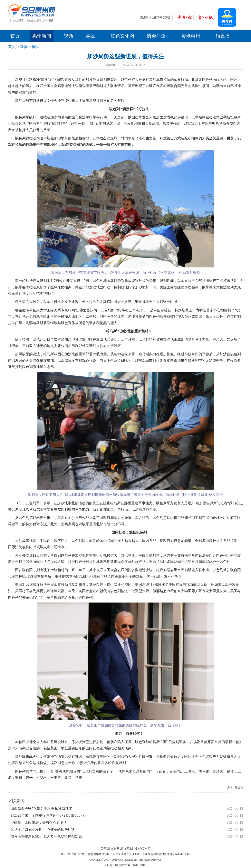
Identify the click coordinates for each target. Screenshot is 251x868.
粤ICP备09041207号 (73, 854)
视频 (68, 36)
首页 (15, 36)
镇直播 (223, 36)
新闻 (24, 47)
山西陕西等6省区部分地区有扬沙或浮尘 (41, 808)
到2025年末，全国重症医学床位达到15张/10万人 (48, 815)
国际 (36, 47)
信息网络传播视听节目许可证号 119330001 (114, 854)
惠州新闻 (42, 36)
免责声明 (145, 849)
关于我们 (106, 849)
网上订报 (132, 849)
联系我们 (119, 849)
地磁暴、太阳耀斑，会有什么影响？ (39, 823)
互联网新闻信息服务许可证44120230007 (166, 854)
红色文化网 (122, 36)
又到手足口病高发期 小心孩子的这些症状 (43, 830)
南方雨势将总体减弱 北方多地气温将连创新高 (46, 837)
